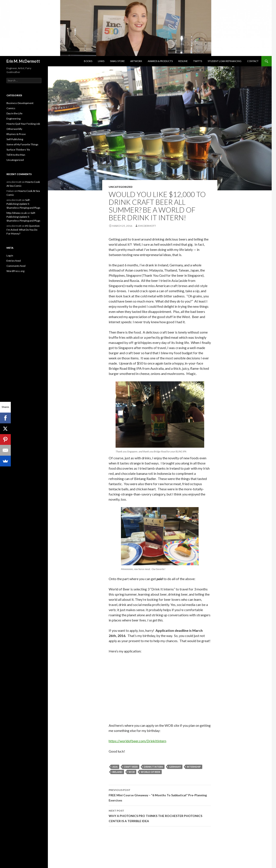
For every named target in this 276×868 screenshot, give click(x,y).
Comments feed (16, 266)
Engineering (13, 119)
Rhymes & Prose (16, 134)
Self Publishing (15, 139)
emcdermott (147, 226)
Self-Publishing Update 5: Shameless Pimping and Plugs (23, 204)
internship (194, 767)
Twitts (198, 61)
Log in (10, 255)
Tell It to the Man (16, 155)
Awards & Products (160, 61)
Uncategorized (121, 187)
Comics (11, 108)
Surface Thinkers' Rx (18, 150)
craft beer (131, 767)
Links (101, 61)
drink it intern (153, 767)
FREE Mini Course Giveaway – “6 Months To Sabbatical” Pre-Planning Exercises (160, 795)
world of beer (151, 772)
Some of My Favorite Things (22, 144)
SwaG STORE (117, 61)
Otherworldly (14, 129)
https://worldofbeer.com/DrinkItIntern (137, 741)
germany (175, 767)
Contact (253, 61)
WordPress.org (15, 271)
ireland (117, 772)
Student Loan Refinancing (225, 61)
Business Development (20, 103)
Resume (183, 61)
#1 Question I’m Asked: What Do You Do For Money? (23, 230)
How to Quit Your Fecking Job (23, 124)
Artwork (136, 61)
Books (88, 61)
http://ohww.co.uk (17, 213)
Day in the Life (14, 113)
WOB (132, 772)
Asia (115, 767)
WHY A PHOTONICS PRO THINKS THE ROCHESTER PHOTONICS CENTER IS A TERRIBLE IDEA (160, 815)
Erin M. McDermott (23, 61)
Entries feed (14, 261)
